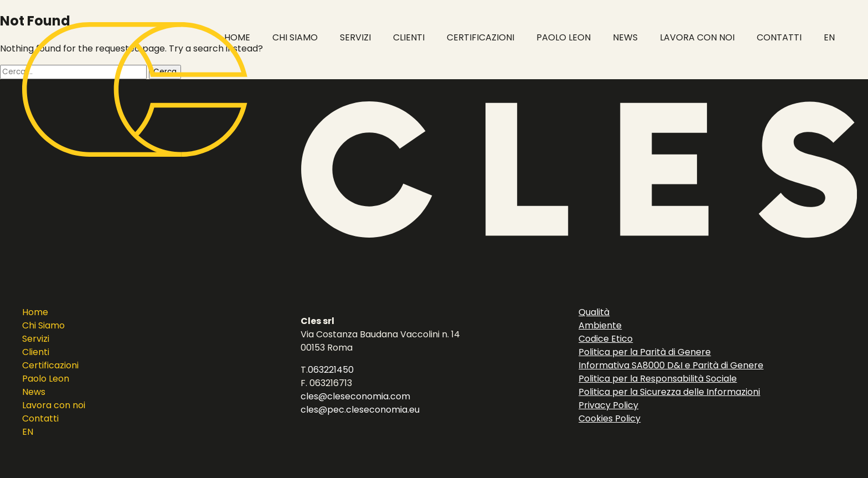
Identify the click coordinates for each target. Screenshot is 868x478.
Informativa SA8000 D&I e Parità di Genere (671, 365)
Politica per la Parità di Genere (645, 352)
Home (35, 312)
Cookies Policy (609, 418)
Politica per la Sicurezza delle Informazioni (669, 392)
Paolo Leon (46, 379)
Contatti (40, 418)
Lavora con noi (54, 405)
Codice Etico (606, 339)
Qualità (594, 312)
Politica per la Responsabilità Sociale (658, 379)
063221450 (331, 370)
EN (28, 432)
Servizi (36, 339)
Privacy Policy (608, 405)
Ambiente (600, 325)
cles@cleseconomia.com (355, 396)
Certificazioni (50, 365)
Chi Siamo (43, 325)
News (34, 392)
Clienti (36, 352)
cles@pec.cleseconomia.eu (360, 410)
